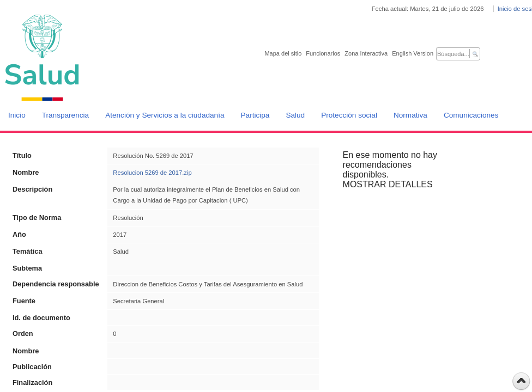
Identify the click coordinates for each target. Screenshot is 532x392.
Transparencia (65, 115)
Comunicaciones (471, 115)
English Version (413, 53)
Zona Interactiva (366, 53)
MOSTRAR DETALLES (388, 184)
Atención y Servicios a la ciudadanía (165, 115)
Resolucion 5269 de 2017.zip (152, 173)
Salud (295, 115)
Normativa (410, 115)
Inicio (17, 115)
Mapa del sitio (283, 53)
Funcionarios (323, 53)
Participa (255, 115)
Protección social (349, 115)
